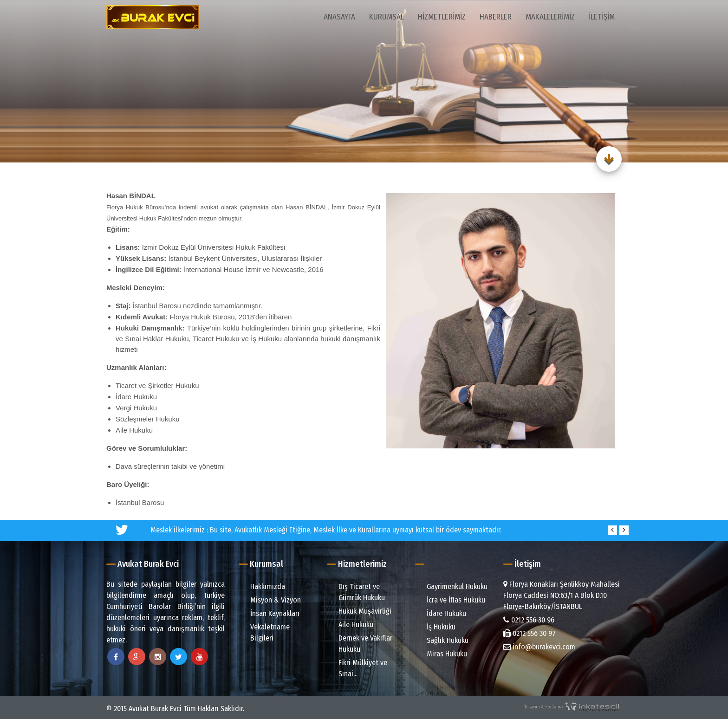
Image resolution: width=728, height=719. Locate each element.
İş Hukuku (436, 627)
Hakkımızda (263, 586)
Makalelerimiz (550, 17)
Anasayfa (339, 17)
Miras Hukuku (442, 654)
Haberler (496, 17)
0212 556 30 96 (529, 620)
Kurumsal (387, 17)
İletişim (602, 17)
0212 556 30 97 (530, 633)
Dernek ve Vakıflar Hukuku (361, 644)
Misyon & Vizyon (271, 600)
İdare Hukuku (442, 613)
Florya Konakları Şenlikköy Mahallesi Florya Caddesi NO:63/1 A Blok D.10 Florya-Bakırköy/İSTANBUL (562, 595)
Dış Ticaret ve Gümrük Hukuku (357, 592)
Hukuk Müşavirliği (360, 611)
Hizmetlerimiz (442, 17)
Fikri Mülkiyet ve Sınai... (358, 668)
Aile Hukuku (351, 625)
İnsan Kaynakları (270, 613)
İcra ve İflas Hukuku (451, 600)
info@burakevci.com (539, 647)
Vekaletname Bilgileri (265, 632)
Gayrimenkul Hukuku (452, 586)
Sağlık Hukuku (443, 640)
